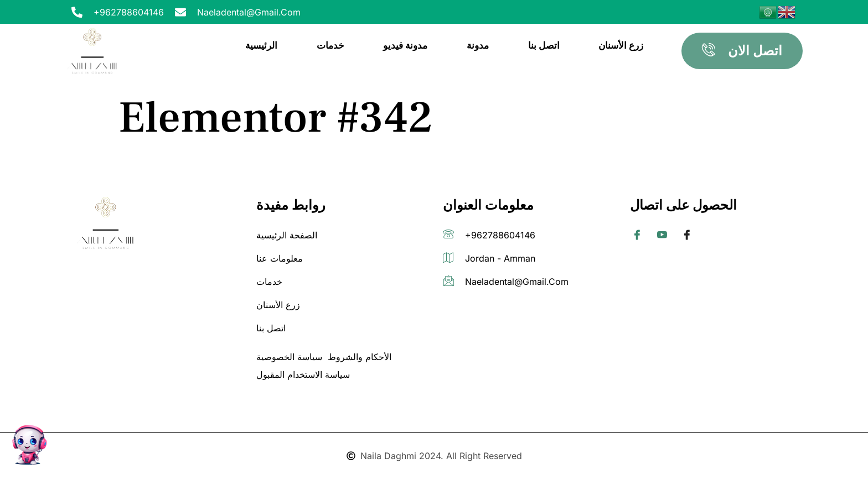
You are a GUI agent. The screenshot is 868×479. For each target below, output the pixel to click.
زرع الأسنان (622, 45)
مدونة (479, 45)
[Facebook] (637, 236)
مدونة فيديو (406, 45)
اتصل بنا (544, 45)
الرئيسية (263, 45)
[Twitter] (662, 236)
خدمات (332, 45)
